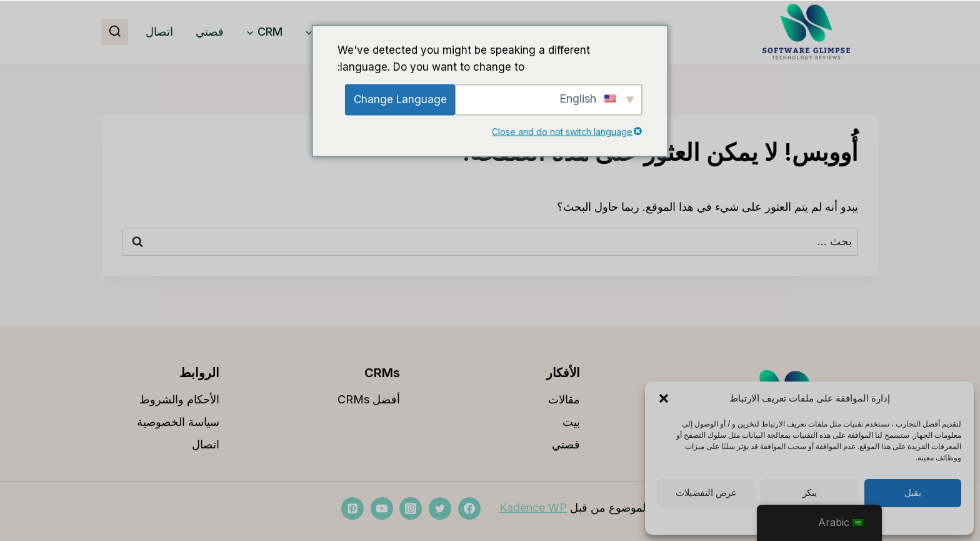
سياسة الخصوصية (178, 422)
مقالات (564, 399)
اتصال (159, 32)
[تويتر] (440, 508)
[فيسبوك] (469, 508)
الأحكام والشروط (179, 399)
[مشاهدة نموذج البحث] (115, 32)
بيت (571, 422)
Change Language (400, 99)
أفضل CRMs (369, 399)
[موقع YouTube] (382, 508)
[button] (664, 398)
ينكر (810, 493)
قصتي (210, 32)
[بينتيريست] (352, 508)
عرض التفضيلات (706, 493)
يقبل (912, 493)
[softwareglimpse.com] (806, 32)
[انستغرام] (411, 508)
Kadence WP (533, 508)
